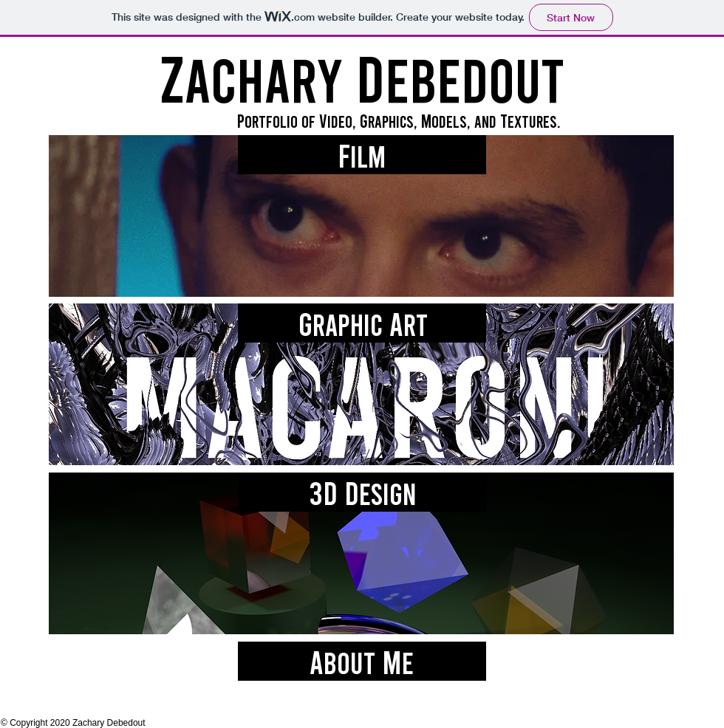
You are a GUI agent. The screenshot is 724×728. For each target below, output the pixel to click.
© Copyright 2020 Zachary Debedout (73, 723)
